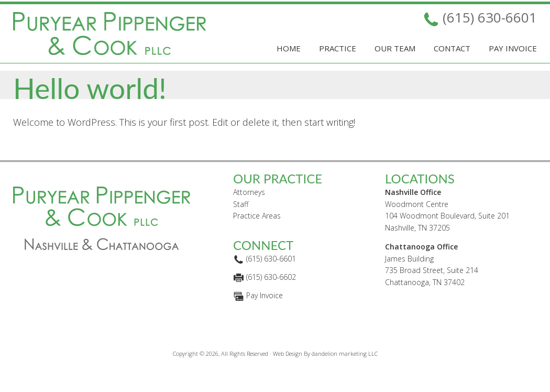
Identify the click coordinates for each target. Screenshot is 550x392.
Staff (241, 222)
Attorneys (249, 210)
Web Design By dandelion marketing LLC (325, 371)
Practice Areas (257, 234)
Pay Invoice (265, 314)
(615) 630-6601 (490, 17)
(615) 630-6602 (271, 295)
